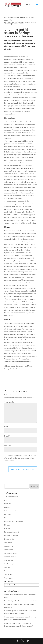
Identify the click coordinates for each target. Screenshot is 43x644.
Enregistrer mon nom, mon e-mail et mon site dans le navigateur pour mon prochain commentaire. (20, 458)
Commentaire (10, 402)
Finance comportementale (14, 521)
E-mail (7, 436)
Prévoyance (9, 550)
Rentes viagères (10, 564)
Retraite (7, 567)
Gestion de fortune (11, 535)
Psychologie (9, 560)
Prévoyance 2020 (11, 553)
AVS (6, 500)
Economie (8, 514)
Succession (8, 574)
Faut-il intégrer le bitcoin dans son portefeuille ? (21, 601)
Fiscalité (7, 528)
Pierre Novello (12, 22)
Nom (7, 426)
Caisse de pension (11, 511)
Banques (8, 504)
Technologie (9, 578)
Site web (8, 446)
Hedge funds (9, 539)
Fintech (7, 525)
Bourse (7, 507)
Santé (6, 571)
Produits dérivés (24, 22)
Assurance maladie (11, 497)
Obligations (9, 546)
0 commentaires (18, 24)
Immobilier (8, 543)
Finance (7, 518)
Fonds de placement (12, 532)
